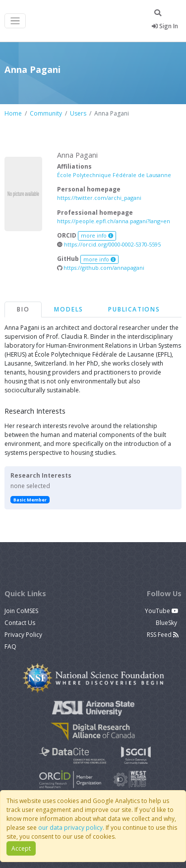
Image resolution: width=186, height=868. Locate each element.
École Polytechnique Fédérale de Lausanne (114, 175)
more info (97, 236)
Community (46, 113)
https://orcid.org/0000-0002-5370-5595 (109, 244)
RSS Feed (163, 635)
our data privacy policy (70, 828)
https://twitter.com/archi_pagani (99, 198)
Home (13, 113)
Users (78, 113)
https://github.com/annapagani (101, 268)
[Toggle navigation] (15, 21)
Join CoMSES (21, 611)
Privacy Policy (23, 635)
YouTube (162, 611)
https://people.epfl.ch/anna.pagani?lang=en (114, 221)
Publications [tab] (134, 309)
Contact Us (20, 623)
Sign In (165, 26)
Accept (21, 848)
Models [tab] (69, 309)
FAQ (10, 647)
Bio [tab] (23, 309)
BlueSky (167, 623)
